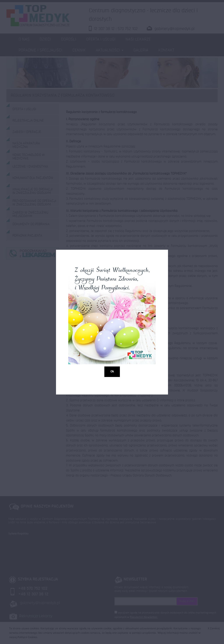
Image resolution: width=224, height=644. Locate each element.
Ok (112, 371)
